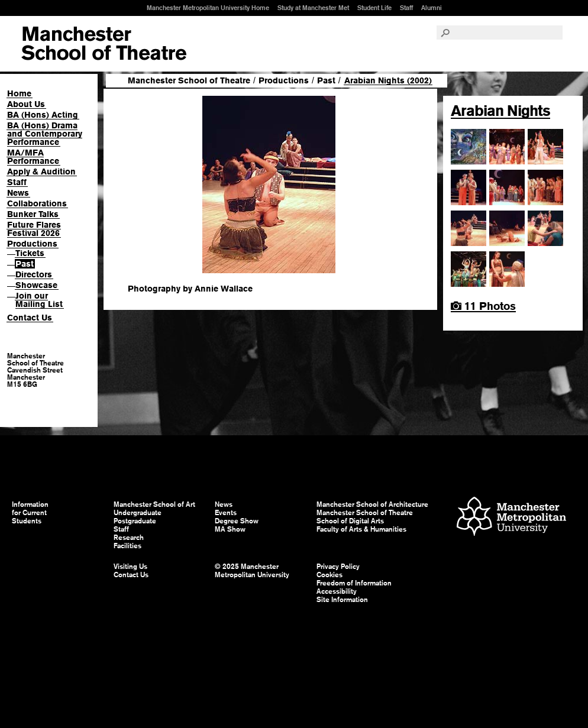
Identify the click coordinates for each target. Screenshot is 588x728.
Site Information (342, 600)
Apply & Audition (41, 172)
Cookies (329, 575)
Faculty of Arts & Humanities (361, 529)
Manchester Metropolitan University (511, 518)
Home (19, 93)
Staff (406, 8)
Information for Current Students (30, 513)
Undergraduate (138, 513)
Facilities (127, 546)
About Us (26, 104)
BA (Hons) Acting (43, 115)
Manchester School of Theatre (189, 80)
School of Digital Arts (350, 521)
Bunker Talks (33, 214)
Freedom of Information (354, 583)
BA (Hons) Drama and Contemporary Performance (45, 134)
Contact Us (30, 318)
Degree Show (237, 521)
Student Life (374, 8)
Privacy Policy (338, 567)
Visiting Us (130, 567)
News (18, 193)
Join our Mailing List (39, 300)
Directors (34, 274)
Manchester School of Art (104, 44)
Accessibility (337, 591)
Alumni (432, 8)
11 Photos (483, 306)
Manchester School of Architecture (372, 504)
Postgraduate (135, 521)
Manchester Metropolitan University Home (208, 8)
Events (226, 513)
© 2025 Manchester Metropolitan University (252, 571)
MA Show (230, 529)
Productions (32, 244)
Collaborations (37, 203)
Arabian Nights (500, 111)
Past (25, 264)
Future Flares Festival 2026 (34, 229)
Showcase (36, 285)
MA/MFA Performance (33, 157)
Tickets (30, 253)
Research (129, 538)
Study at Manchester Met (313, 8)
